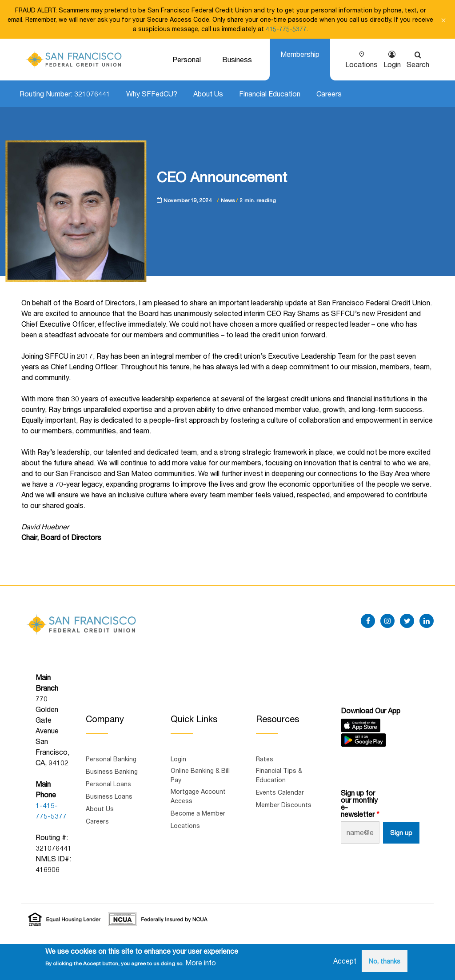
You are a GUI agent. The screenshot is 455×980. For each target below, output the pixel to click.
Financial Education (270, 94)
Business (237, 59)
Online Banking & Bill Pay (200, 775)
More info (201, 962)
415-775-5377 (286, 29)
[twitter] (407, 621)
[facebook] (368, 621)
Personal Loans (108, 784)
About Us (208, 94)
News (228, 200)
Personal (187, 59)
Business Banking (112, 771)
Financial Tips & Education (279, 775)
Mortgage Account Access (198, 796)
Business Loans (109, 796)
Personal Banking (111, 759)
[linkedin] (427, 621)
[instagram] (387, 621)
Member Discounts (284, 805)
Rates (265, 759)
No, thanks (385, 961)
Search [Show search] (418, 64)
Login (392, 64)
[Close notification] (443, 20)
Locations (361, 64)
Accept (345, 961)
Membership (300, 54)
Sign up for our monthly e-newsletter (359, 804)
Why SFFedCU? (152, 94)
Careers (329, 94)
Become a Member (198, 813)
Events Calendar (280, 792)
